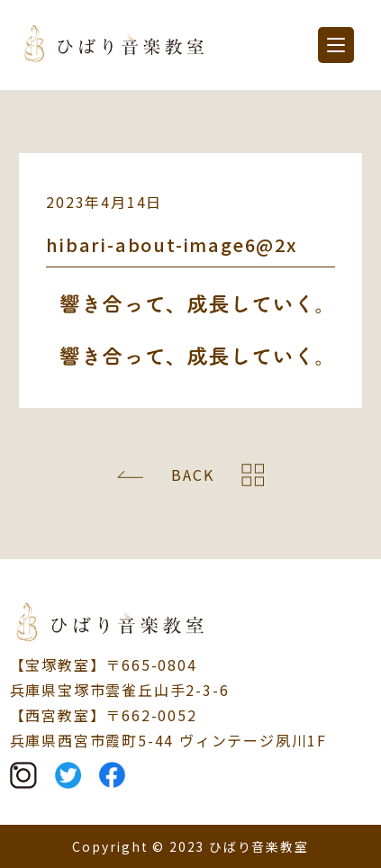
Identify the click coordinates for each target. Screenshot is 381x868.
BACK (192, 475)
